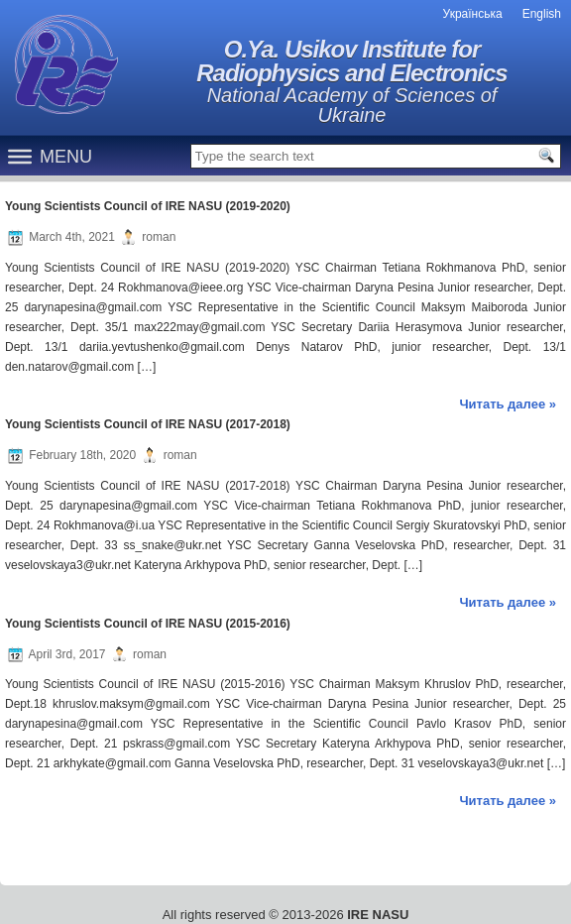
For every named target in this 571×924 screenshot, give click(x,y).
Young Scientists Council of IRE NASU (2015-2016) (148, 624)
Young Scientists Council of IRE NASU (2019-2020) (148, 206)
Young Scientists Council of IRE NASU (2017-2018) (148, 424)
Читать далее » (508, 404)
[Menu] (20, 156)
